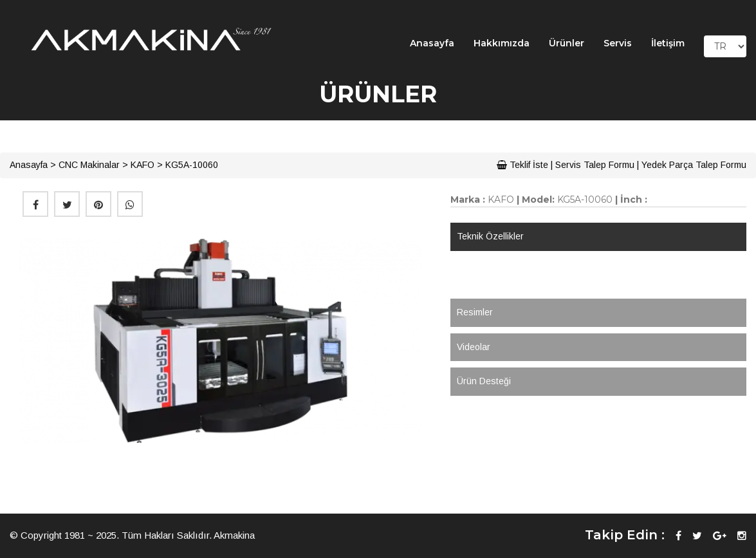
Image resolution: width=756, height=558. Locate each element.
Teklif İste (522, 165)
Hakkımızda (502, 43)
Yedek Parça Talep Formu (694, 165)
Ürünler (567, 43)
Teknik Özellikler (490, 236)
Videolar (474, 347)
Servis (618, 43)
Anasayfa (432, 43)
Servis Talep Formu (595, 165)
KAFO (143, 165)
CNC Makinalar (89, 165)
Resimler (475, 312)
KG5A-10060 (192, 165)
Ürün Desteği (484, 381)
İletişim (668, 43)
